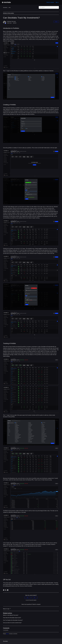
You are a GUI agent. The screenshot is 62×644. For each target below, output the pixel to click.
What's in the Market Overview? (11, 615)
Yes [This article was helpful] (28, 598)
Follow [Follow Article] (56, 22)
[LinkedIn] (8, 590)
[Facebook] (4, 590)
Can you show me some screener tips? (12, 623)
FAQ (10, 7)
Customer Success (11, 21)
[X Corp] (6, 590)
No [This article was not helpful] (34, 598)
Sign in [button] (57, 2)
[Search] (49, 7)
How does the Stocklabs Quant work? (12, 618)
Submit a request (50, 2)
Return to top (7, 609)
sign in (7, 634)
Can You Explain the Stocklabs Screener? (13, 620)
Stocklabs (5, 7)
